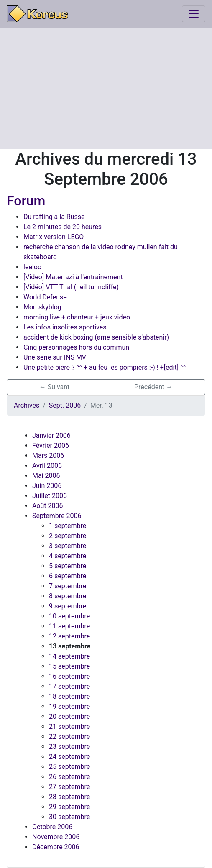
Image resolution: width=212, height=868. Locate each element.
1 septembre (68, 526)
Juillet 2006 (50, 496)
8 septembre (68, 596)
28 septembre (69, 797)
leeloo (32, 267)
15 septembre (69, 666)
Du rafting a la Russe (54, 217)
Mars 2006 (48, 456)
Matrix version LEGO (54, 237)
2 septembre (68, 536)
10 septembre (69, 616)
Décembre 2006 (56, 847)
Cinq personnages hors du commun (76, 347)
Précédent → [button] (153, 387)
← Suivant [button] (55, 387)
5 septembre (68, 566)
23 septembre (69, 747)
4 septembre (68, 556)
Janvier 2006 (51, 435)
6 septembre (68, 576)
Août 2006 (47, 506)
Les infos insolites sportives (65, 327)
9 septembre (68, 606)
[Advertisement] (106, 88)
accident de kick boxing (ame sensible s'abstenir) (96, 337)
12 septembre (69, 636)
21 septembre (69, 726)
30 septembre (69, 817)
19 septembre (69, 706)
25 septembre (69, 767)
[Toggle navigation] (194, 14)
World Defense (45, 297)
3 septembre (68, 546)
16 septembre (69, 676)
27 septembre (69, 787)
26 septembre (69, 777)
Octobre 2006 (52, 827)
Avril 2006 (47, 466)
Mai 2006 (46, 476)
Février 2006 (51, 445)
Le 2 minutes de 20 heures (63, 227)
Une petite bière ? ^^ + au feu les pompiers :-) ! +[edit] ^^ (105, 367)
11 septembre (69, 626)
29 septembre (69, 807)
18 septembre (69, 696)
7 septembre (68, 586)
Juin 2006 (47, 486)
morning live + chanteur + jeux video (77, 317)
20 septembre (69, 716)
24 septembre (69, 757)
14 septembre (69, 656)
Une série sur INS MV (55, 357)
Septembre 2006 (57, 516)
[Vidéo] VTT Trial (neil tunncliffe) (71, 287)
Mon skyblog (42, 307)
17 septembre (69, 686)
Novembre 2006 (56, 837)
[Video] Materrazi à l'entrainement (73, 277)
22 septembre (69, 737)
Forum (26, 201)
